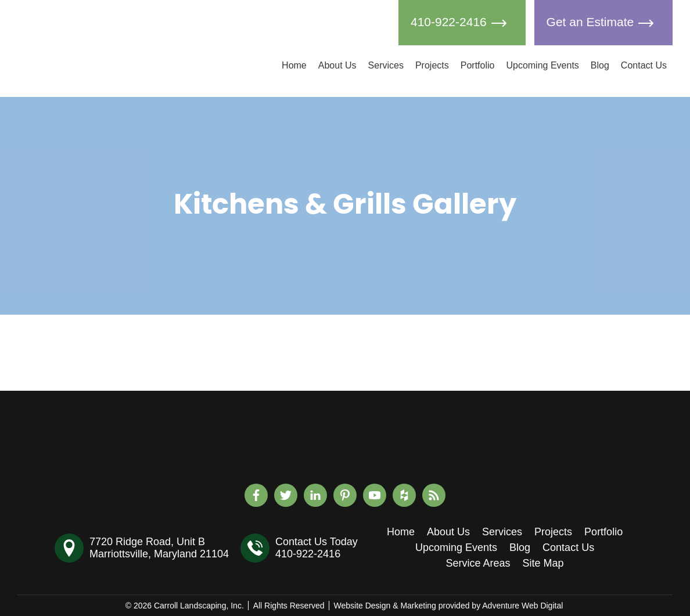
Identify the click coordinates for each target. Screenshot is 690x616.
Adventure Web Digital (522, 606)
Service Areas (478, 563)
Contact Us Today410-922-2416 (317, 548)
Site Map (543, 563)
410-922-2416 (462, 23)
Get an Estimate (603, 23)
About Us (337, 65)
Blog (600, 65)
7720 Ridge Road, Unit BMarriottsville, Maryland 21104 (159, 548)
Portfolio (478, 65)
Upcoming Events (542, 65)
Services (386, 65)
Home (294, 65)
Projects (432, 65)
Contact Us (644, 65)
